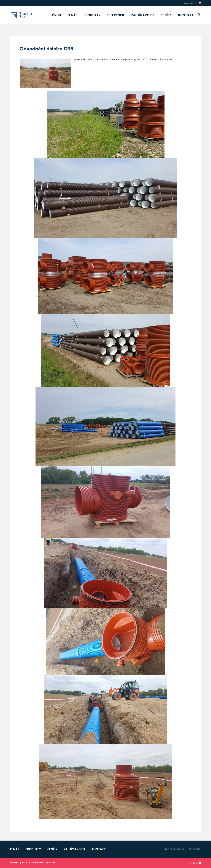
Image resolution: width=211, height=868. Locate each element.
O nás (72, 15)
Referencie (116, 15)
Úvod (57, 15)
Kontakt (186, 15)
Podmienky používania (174, 849)
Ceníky (166, 15)
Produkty (92, 15)
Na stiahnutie (189, 3)
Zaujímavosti (143, 15)
